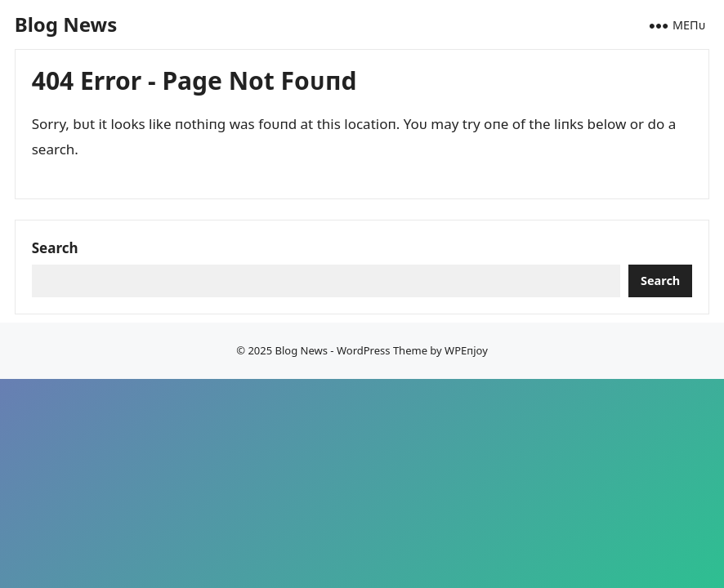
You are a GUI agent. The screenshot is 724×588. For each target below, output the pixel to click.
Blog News (66, 24)
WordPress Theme (382, 350)
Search (55, 248)
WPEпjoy (466, 350)
